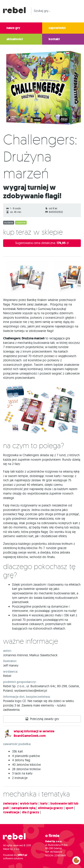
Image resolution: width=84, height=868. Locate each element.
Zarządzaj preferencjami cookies (76, 859)
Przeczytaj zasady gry (44, 719)
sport (69, 808)
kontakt (54, 39)
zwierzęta (10, 804)
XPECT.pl (22, 855)
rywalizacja (11, 812)
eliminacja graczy (51, 808)
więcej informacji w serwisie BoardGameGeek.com (34, 734)
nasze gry (13, 28)
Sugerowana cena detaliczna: (42, 243)
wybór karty (29, 804)
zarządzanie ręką (23, 808)
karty (44, 804)
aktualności (15, 39)
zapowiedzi (57, 28)
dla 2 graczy (31, 812)
